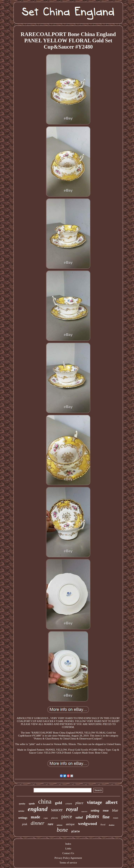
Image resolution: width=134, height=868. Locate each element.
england (38, 809)
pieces (55, 818)
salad (79, 817)
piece (67, 816)
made (35, 817)
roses (116, 818)
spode (32, 804)
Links (68, 848)
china (45, 802)
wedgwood (88, 824)
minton (59, 825)
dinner (38, 823)
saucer (57, 810)
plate (76, 832)
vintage (94, 802)
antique (70, 824)
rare (51, 824)
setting (95, 811)
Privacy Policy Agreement (68, 858)
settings (23, 818)
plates (93, 816)
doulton (112, 825)
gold (58, 803)
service (21, 811)
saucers (84, 811)
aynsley (22, 804)
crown (69, 804)
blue (115, 810)
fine (106, 817)
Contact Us (68, 853)
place (79, 803)
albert (112, 802)
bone (62, 830)
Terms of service (68, 863)
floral (103, 825)
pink (25, 824)
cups (46, 818)
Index (68, 844)
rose (106, 810)
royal (72, 809)
